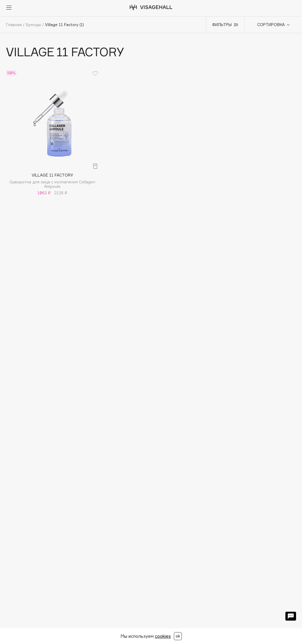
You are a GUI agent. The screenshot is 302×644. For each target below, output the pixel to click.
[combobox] (270, 25)
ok (178, 636)
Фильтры (225, 25)
